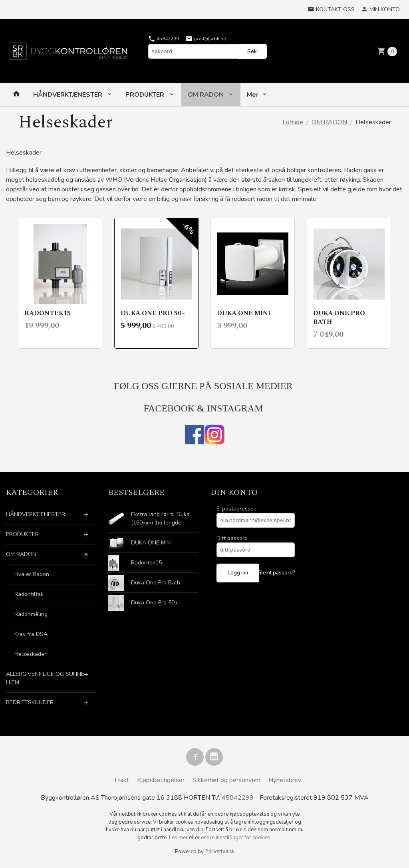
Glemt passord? (276, 573)
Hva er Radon (32, 574)
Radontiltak (29, 594)
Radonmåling (31, 614)
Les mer (179, 838)
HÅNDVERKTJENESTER (68, 95)
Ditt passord (232, 538)
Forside (293, 122)
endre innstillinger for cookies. (236, 838)
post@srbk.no (206, 39)
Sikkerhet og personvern (226, 780)
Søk (252, 51)
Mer (253, 95)
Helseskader (30, 654)
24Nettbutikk (220, 852)
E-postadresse (235, 509)
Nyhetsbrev (285, 780)
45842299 (164, 39)
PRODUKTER (146, 95)
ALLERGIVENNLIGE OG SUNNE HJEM (45, 678)
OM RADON (206, 95)
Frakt (122, 780)
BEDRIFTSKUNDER (30, 702)
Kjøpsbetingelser (161, 780)
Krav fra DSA (31, 634)
